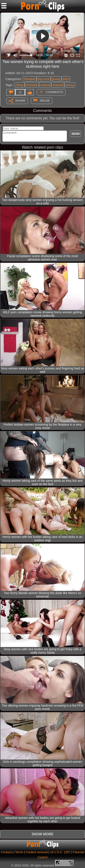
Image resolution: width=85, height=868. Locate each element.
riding (19, 85)
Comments (54, 92)
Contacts (7, 852)
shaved (58, 85)
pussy (70, 85)
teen (66, 79)
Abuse (45, 101)
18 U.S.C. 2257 (60, 852)
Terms (19, 852)
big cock (44, 79)
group (56, 79)
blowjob (30, 79)
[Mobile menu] (4, 6)
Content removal (37, 852)
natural (45, 85)
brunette (32, 85)
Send (75, 134)
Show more (42, 834)
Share (20, 101)
